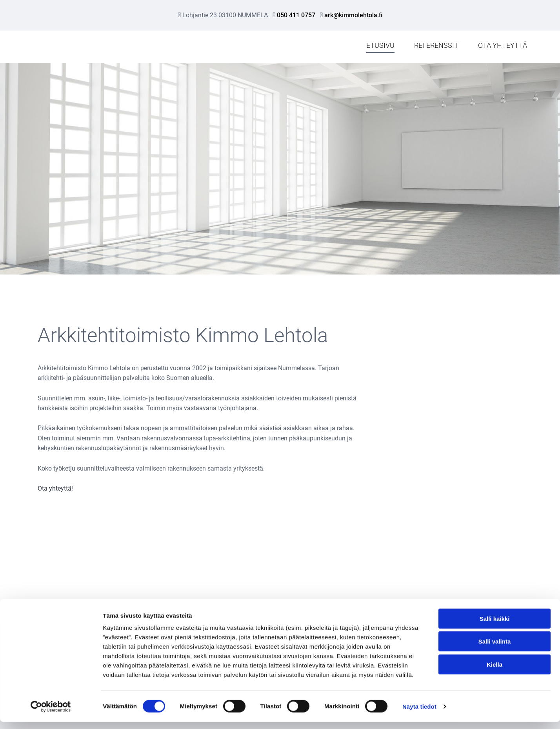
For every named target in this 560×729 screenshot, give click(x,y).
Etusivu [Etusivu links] (380, 45)
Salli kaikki (495, 626)
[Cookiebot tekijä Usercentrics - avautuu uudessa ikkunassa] (51, 714)
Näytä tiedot (419, 714)
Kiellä (495, 672)
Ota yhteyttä (55, 488)
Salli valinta (495, 649)
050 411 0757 (296, 15)
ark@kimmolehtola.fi (353, 15)
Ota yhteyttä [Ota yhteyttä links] (503, 45)
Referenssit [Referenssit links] (436, 45)
